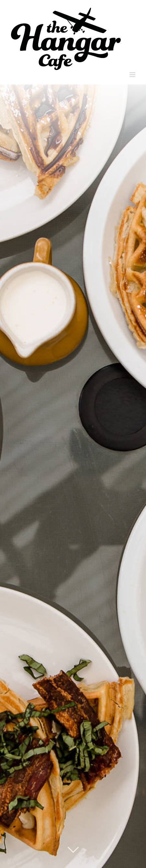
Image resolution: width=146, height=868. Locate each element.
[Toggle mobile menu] (133, 75)
